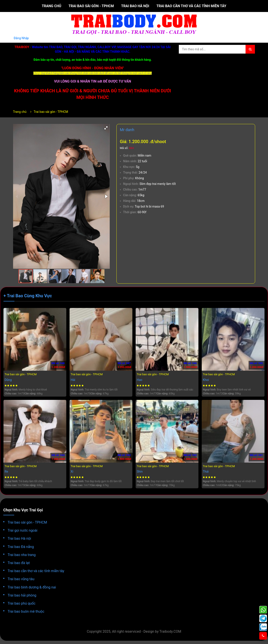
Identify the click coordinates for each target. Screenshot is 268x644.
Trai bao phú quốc (21, 603)
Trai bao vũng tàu (21, 579)
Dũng (8, 380)
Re (6, 472)
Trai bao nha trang (22, 555)
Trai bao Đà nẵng (21, 547)
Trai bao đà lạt (19, 563)
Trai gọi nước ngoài (22, 530)
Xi (72, 472)
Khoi (206, 380)
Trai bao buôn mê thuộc (26, 611)
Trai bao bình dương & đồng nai (32, 587)
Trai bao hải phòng (22, 595)
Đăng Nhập (21, 38)
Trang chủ (51, 6)
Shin (140, 472)
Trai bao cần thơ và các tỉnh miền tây (191, 6)
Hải (73, 380)
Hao (140, 380)
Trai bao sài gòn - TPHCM (91, 6)
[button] (106, 128)
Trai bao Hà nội (135, 6)
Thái (206, 472)
